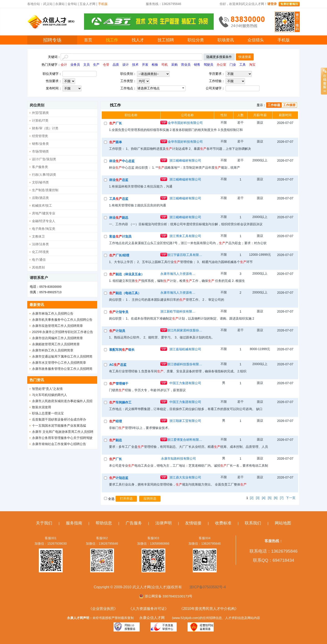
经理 (116, 421)
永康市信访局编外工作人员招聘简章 (57, 338)
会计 (64, 65)
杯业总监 (119, 180)
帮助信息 (104, 523)
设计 (126, 65)
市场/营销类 (40, 151)
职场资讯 (226, 40)
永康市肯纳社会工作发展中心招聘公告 (59, 444)
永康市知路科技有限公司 (178, 459)
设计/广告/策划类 (44, 159)
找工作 (112, 40)
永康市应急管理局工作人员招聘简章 (57, 326)
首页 (88, 40)
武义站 (48, 4)
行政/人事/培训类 (44, 175)
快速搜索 (245, 57)
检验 (155, 65)
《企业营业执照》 (103, 609)
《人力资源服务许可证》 (149, 609)
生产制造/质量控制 (45, 190)
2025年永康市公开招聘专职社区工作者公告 (63, 332)
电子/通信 (39, 260)
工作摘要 (289, 105)
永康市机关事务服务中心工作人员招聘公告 (62, 320)
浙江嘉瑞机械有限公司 (185, 349)
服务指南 (74, 523)
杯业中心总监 (122, 161)
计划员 (117, 331)
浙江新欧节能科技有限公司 (178, 311)
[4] (264, 498)
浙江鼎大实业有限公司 (185, 477)
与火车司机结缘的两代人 (50, 395)
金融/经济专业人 (44, 221)
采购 (174, 65)
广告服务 (134, 523)
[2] (252, 498)
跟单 (116, 142)
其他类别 (38, 267)
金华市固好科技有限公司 (185, 123)
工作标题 (274, 105)
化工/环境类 (40, 252)
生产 (96, 65)
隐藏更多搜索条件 (219, 57)
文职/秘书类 (40, 182)
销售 (197, 65)
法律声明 (163, 523)
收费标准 (223, 523)
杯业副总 (119, 218)
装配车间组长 (122, 350)
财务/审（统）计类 (45, 128)
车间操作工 (120, 402)
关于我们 (44, 523)
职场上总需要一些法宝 (48, 413)
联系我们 (253, 523)
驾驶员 (208, 65)
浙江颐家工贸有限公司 (185, 421)
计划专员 (119, 312)
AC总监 (118, 365)
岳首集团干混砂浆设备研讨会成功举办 (59, 419)
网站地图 (283, 523)
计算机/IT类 (40, 120)
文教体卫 (38, 236)
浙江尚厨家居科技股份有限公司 (185, 330)
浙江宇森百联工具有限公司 (185, 255)
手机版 (284, 40)
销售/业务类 (40, 144)
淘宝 (252, 65)
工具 (243, 65)
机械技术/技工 (42, 205)
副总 (116, 440)
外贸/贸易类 (40, 113)
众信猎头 (256, 40)
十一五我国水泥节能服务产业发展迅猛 (59, 426)
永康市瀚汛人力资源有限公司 (178, 274)
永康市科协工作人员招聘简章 (53, 350)
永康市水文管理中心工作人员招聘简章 (59, 363)
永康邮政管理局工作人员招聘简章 (56, 344)
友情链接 (193, 523)
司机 (165, 65)
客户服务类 (40, 167)
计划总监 (119, 478)
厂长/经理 (119, 255)
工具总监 (119, 199)
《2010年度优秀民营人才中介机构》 (209, 609)
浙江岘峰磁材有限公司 (185, 160)
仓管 (106, 65)
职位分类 (196, 40)
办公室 (221, 65)
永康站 (60, 4)
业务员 (75, 65)
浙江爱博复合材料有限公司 (185, 440)
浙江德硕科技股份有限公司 (185, 364)
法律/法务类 (40, 244)
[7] (282, 498)
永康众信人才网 (152, 618)
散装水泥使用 (42, 407)
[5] (270, 498)
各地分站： (35, 4)
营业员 (186, 65)
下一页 (291, 498)
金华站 (72, 4)
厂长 (116, 123)
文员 (87, 65)
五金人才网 (87, 4)
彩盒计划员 (120, 236)
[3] (258, 498)
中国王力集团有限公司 (185, 383)
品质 (116, 65)
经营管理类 (40, 136)
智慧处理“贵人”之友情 (47, 389)
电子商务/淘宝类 (44, 229)
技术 (135, 65)
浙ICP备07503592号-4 (208, 587)
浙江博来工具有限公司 (185, 236)
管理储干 (119, 383)
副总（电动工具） (125, 293)
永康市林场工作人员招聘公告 (53, 313)
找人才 (138, 40)
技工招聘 (166, 40)
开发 (145, 65)
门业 (233, 65)
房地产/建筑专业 (44, 213)
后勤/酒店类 (40, 198)
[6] (276, 498)
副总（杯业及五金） (127, 274)
